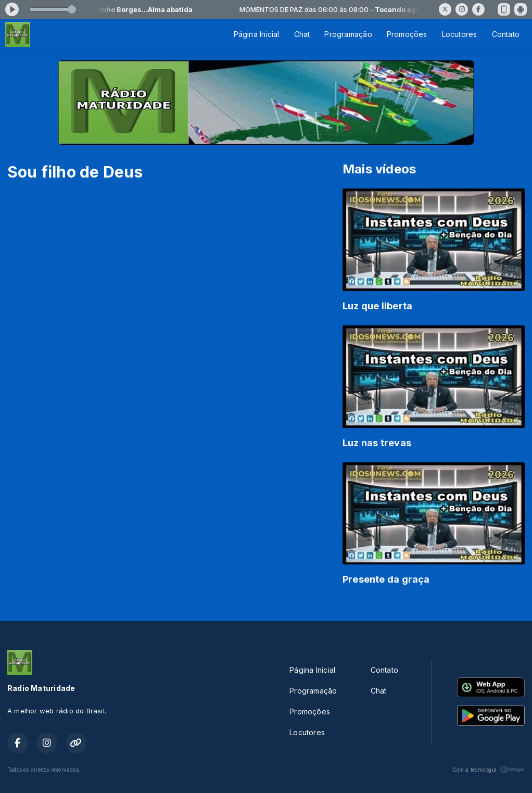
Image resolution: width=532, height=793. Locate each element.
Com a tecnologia (489, 770)
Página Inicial (257, 34)
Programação (348, 34)
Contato (506, 34)
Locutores (460, 34)
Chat (302, 34)
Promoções (407, 34)
